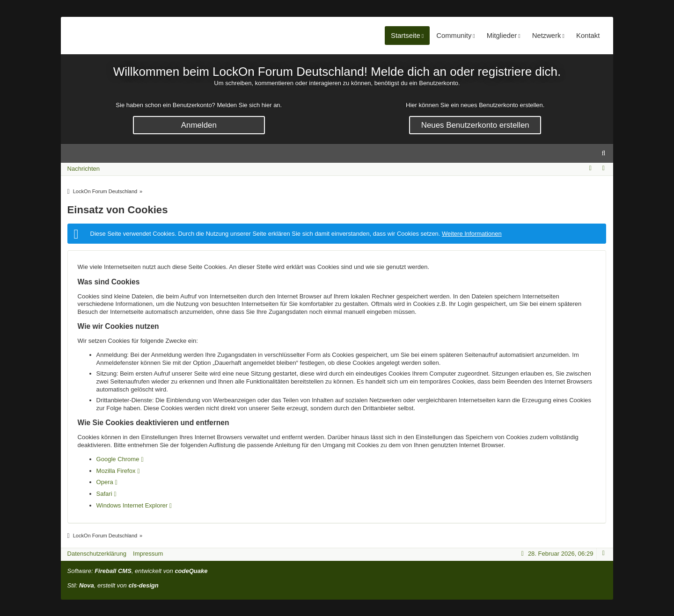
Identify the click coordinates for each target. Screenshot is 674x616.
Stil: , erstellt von (113, 585)
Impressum (148, 554)
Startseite (399, 36)
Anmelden (199, 125)
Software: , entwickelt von (138, 571)
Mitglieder (498, 36)
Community (448, 36)
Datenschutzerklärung (97, 554)
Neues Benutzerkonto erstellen (475, 125)
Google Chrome (118, 459)
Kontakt (587, 36)
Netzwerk (544, 36)
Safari (104, 494)
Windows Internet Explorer (132, 505)
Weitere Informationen (472, 234)
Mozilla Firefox (116, 471)
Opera (105, 482)
